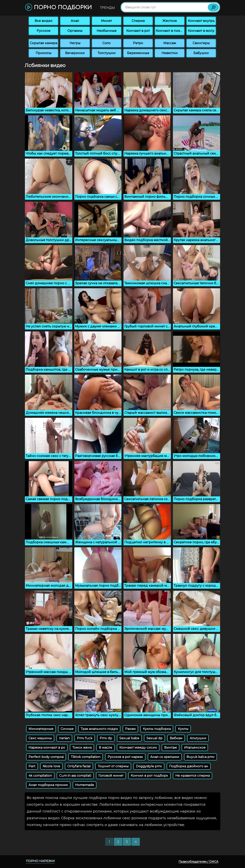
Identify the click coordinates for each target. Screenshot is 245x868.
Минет (106, 21)
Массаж (170, 43)
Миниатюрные (41, 729)
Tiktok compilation (86, 757)
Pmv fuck (85, 738)
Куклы (183, 729)
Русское (44, 31)
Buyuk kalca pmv (200, 757)
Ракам (130, 729)
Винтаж (171, 748)
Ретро (138, 43)
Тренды (107, 8)
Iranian (64, 738)
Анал (75, 21)
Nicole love (51, 766)
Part (32, 766)
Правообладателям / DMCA (198, 862)
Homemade (85, 785)
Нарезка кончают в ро (47, 748)
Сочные (67, 729)
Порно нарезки (40, 861)
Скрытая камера (44, 43)
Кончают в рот (138, 31)
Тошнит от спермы (113, 766)
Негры (75, 43)
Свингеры (201, 43)
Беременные (138, 53)
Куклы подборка (157, 729)
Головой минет (111, 776)
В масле (105, 748)
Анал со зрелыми (165, 757)
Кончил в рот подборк (149, 776)
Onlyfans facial (79, 766)
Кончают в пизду (170, 31)
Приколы (44, 53)
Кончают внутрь (201, 21)
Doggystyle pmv (149, 766)
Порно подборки (58, 7)
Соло (106, 43)
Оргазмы (75, 31)
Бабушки (201, 53)
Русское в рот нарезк (125, 757)
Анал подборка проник (48, 785)
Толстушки (107, 53)
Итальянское (195, 748)
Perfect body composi (46, 757)
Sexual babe (129, 738)
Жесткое (170, 21)
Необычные (107, 31)
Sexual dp (154, 738)
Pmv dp (106, 738)
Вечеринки (75, 53)
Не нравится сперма (193, 776)
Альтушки (198, 738)
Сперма (138, 21)
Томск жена (82, 748)
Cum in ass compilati (75, 776)
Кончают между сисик (138, 748)
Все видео (44, 21)
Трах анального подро (99, 729)
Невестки (170, 53)
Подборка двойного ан (189, 766)
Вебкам (176, 738)
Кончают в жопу (201, 31)
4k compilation (40, 776)
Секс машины (40, 738)
